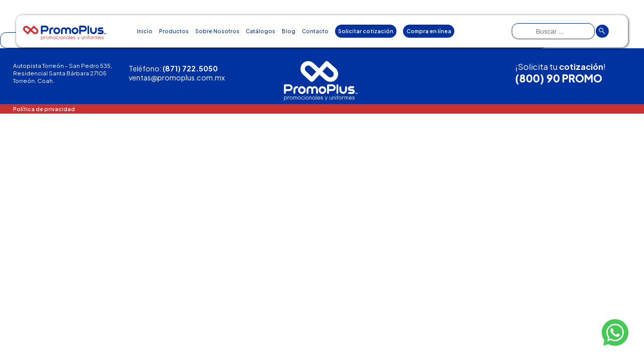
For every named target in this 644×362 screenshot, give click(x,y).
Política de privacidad (44, 109)
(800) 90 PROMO (559, 78)
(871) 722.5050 (190, 68)
